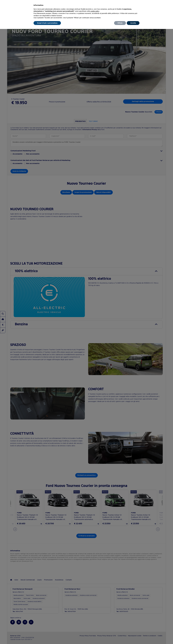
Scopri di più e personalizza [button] (47, 23)
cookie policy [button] (95, 11)
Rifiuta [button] (120, 23)
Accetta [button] (133, 23)
